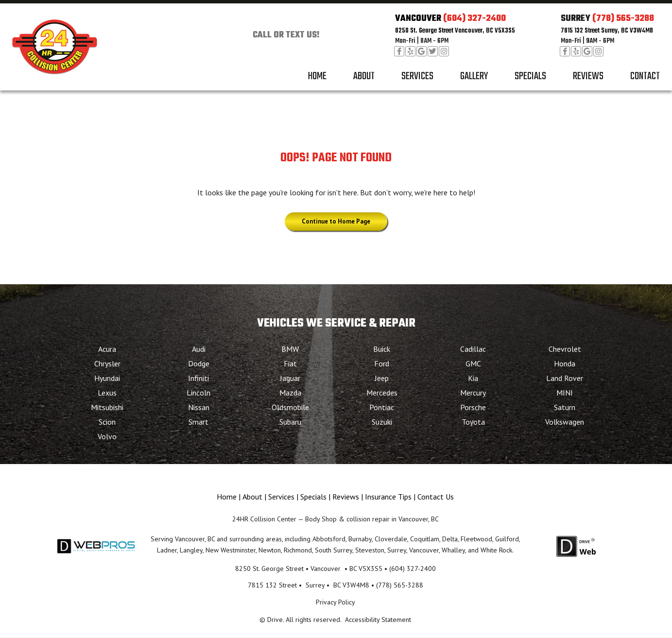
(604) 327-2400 (474, 19)
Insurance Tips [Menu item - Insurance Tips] (388, 497)
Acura (107, 349)
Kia (473, 378)
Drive (275, 620)
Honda (565, 363)
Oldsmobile (290, 407)
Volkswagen (565, 422)
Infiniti (198, 378)
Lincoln (198, 393)
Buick (382, 349)
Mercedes (382, 393)
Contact (645, 76)
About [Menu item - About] (252, 497)
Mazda (290, 393)
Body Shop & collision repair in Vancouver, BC (372, 519)
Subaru (290, 422)
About (364, 76)
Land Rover (565, 378)
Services (417, 76)
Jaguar (290, 378)
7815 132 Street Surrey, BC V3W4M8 (607, 31)
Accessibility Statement (378, 620)
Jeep (382, 378)
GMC (473, 363)
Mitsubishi (107, 407)
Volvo (107, 436)
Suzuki (382, 422)
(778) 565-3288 (623, 19)
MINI (565, 393)
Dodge (199, 363)
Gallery (474, 76)
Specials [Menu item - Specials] (313, 497)
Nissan (199, 407)
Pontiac (382, 407)
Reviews (588, 76)
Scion (107, 422)
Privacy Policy (336, 602)
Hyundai (107, 378)
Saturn (565, 407)
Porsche (473, 407)
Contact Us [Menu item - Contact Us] (436, 497)
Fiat (290, 363)
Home (317, 76)
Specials (530, 76)
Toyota (473, 422)
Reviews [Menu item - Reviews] (346, 497)
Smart (198, 422)
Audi (199, 349)
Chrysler (107, 363)
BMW (290, 349)
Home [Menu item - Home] (227, 497)
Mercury (473, 393)
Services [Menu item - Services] (281, 497)
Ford (382, 363)
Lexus (107, 393)
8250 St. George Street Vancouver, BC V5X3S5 (455, 31)
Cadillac (473, 349)
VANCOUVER (418, 19)
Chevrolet (565, 349)
